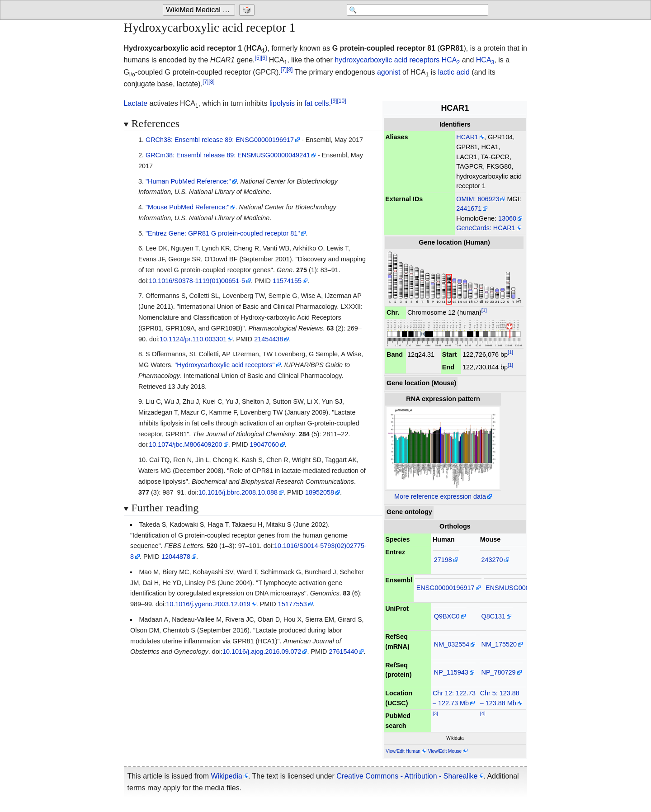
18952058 (320, 492)
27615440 (343, 651)
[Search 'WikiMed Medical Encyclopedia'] (416, 10)
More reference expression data (440, 496)
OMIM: (466, 199)
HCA (451, 60)
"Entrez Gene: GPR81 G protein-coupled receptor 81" (223, 233)
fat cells (316, 103)
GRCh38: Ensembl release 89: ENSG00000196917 (220, 140)
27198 (443, 560)
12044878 (176, 557)
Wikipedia (227, 776)
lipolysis (282, 103)
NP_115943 (451, 672)
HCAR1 (467, 137)
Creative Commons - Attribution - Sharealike (407, 776)
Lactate (136, 103)
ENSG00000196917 (446, 588)
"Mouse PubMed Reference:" (187, 207)
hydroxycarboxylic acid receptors (387, 60)
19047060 (264, 444)
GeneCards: (474, 228)
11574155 (287, 281)
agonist (389, 72)
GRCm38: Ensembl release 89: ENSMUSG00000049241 (228, 155)
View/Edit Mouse (445, 751)
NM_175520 (499, 644)
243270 (492, 560)
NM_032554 (452, 644)
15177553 (292, 604)
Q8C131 (494, 616)
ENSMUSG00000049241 (522, 588)
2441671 (469, 208)
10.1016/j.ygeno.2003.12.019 (208, 604)
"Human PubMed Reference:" (188, 181)
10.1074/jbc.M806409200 (185, 444)
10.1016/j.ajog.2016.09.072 (262, 651)
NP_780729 (499, 672)
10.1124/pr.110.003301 (193, 339)
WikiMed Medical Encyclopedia (200, 10)
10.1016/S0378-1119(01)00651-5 (197, 281)
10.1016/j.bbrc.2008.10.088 (238, 492)
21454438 (269, 339)
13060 (507, 218)
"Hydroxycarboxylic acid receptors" (224, 365)
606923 (488, 199)
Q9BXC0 (447, 616)
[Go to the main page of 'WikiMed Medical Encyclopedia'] (200, 10)
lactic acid (454, 72)
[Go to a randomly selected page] (248, 10)
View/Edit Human (403, 751)
